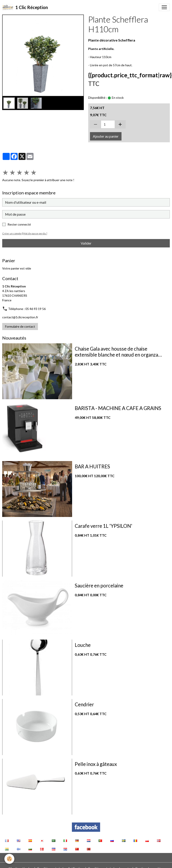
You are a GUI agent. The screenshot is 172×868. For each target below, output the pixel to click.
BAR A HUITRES (92, 467)
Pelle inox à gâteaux (96, 764)
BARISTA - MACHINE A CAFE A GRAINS (118, 408)
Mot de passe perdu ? (35, 233)
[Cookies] (9, 859)
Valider (86, 243)
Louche (83, 645)
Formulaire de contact (20, 326)
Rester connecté (19, 224)
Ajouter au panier (106, 136)
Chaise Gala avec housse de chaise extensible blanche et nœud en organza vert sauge (116, 352)
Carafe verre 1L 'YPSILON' (104, 526)
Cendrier (84, 705)
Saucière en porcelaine (99, 586)
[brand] (25, 7)
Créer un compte (12, 233)
